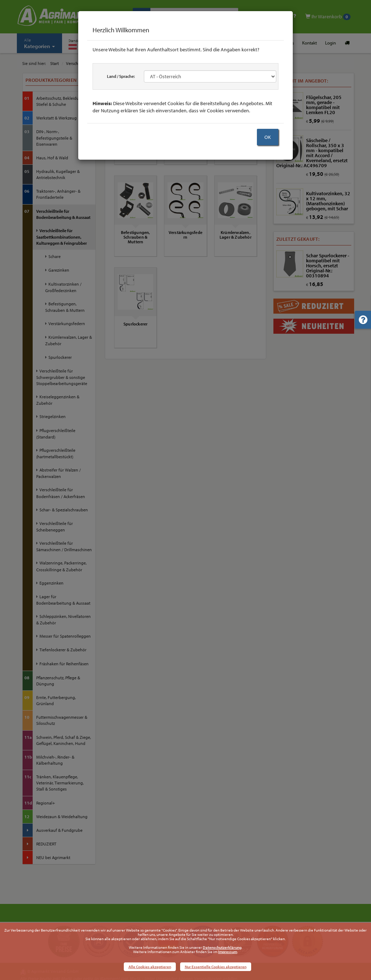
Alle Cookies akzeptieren (150, 967)
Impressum (228, 952)
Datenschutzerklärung (222, 947)
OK (268, 137)
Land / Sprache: (121, 76)
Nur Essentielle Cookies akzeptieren (216, 967)
